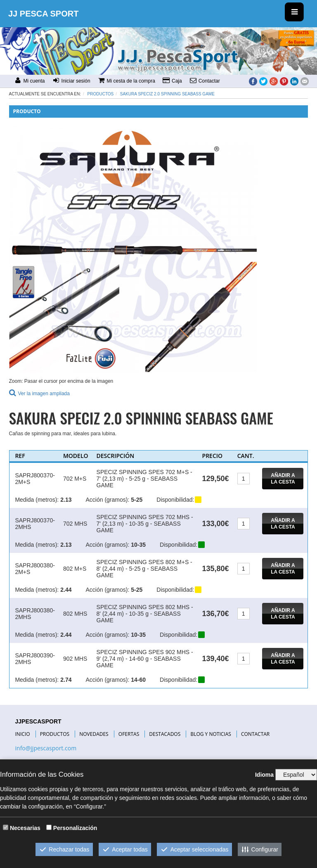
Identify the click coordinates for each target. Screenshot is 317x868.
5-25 (137, 500)
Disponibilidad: (175, 500)
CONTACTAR (255, 734)
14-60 (138, 680)
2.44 (66, 590)
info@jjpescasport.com (46, 748)
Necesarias (25, 828)
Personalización (75, 828)
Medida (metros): (37, 500)
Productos (101, 94)
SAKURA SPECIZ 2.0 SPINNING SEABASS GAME (167, 94)
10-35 (138, 545)
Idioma (264, 775)
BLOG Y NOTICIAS (211, 734)
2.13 (66, 500)
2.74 (66, 680)
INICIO (23, 734)
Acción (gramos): (107, 500)
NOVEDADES (94, 734)
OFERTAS (129, 734)
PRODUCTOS (55, 734)
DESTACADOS (165, 734)
